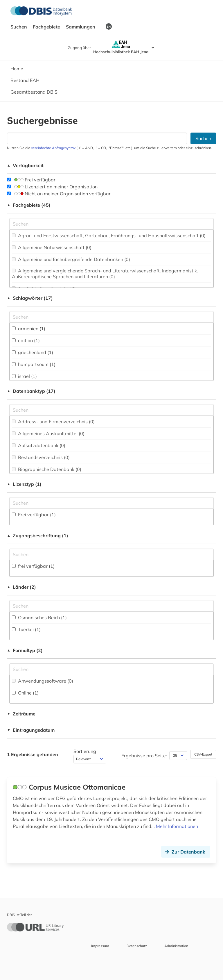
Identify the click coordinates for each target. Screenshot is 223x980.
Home (17, 69)
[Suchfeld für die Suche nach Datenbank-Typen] (111, 410)
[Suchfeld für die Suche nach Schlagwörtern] (111, 317)
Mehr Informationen (177, 826)
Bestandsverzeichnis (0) (41, 457)
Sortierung (85, 751)
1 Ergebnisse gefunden (33, 754)
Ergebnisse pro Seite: (144, 756)
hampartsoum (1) (34, 364)
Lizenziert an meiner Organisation (52, 187)
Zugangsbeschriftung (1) (38, 535)
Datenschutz (137, 946)
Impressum (100, 946)
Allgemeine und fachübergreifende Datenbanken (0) (71, 259)
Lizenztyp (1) (24, 484)
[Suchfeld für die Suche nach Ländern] (111, 606)
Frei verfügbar (31, 180)
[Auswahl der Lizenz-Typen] (111, 503)
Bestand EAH (25, 80)
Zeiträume (21, 714)
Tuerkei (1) (26, 629)
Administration (176, 946)
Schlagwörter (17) (30, 298)
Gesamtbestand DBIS (34, 92)
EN (109, 26)
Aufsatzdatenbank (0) (39, 445)
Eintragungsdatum (31, 730)
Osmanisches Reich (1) (39, 617)
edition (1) (26, 340)
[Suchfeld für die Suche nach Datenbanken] (97, 138)
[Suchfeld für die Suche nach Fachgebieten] (111, 224)
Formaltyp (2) (25, 650)
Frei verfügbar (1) (34, 515)
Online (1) (25, 693)
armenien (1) (29, 329)
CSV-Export (203, 754)
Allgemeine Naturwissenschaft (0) (52, 247)
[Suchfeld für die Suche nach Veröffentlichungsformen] (111, 669)
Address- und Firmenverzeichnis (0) (53, 422)
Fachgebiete (47, 27)
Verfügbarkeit (25, 165)
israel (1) (24, 376)
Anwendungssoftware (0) (43, 681)
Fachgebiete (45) (29, 205)
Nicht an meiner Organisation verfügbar (59, 194)
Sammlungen (81, 27)
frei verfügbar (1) (33, 566)
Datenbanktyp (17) (31, 391)
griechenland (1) (33, 352)
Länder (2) (21, 587)
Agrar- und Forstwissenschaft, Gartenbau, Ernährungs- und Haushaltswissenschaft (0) (109, 235)
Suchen (19, 27)
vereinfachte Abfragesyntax (53, 148)
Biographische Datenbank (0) (47, 469)
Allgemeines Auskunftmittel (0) (48, 433)
